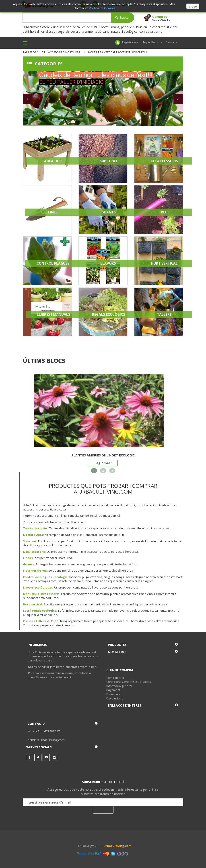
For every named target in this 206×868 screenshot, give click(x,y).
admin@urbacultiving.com (46, 740)
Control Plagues (53, 263)
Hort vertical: (33, 604)
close (193, 6)
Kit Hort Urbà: (33, 535)
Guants (109, 212)
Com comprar (115, 678)
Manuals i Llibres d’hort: (41, 594)
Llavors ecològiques (38, 587)
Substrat (109, 161)
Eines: (27, 558)
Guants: (29, 564)
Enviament (113, 694)
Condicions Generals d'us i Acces (129, 682)
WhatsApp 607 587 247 (44, 731)
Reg (164, 212)
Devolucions (115, 698)
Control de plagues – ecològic (45, 577)
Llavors (109, 263)
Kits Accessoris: (35, 552)
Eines (53, 212)
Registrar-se (127, 42)
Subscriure (103, 810)
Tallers (164, 314)
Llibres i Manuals (54, 314)
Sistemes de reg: (35, 571)
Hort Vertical (164, 263)
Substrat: (30, 541)
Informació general (119, 686)
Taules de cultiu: (35, 528)
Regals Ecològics (109, 314)
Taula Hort (53, 161)
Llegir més (103, 463)
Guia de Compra (120, 670)
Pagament (113, 690)
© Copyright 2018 (90, 846)
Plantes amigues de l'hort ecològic (103, 455)
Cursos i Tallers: (35, 621)
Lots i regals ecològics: (40, 611)
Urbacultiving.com (117, 846)
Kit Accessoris (164, 161)
